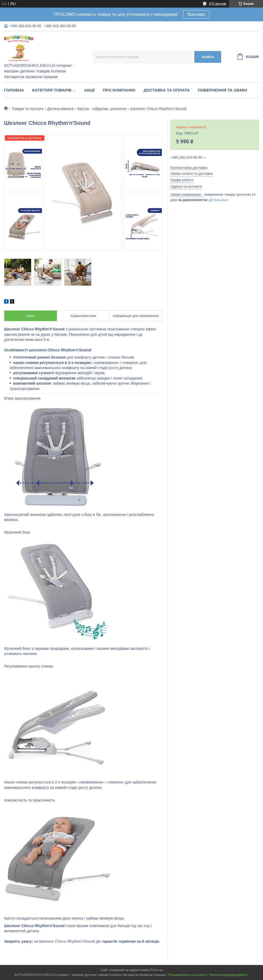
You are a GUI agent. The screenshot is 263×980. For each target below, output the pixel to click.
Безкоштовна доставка (189, 168)
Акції (90, 90)
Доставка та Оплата (167, 90)
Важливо (196, 14)
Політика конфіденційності (229, 975)
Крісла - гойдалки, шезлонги (102, 109)
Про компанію (119, 90)
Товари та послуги (27, 109)
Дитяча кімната (60, 109)
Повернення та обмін (222, 90)
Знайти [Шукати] (208, 57)
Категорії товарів (52, 90)
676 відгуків (218, 4)
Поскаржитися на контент (187, 975)
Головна (14, 90)
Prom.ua (157, 970)
